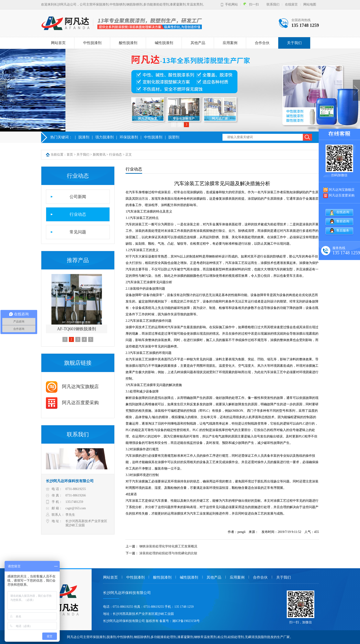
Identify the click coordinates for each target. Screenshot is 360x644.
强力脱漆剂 (104, 137)
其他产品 (198, 43)
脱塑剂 (174, 137)
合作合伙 (262, 43)
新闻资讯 (99, 155)
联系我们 (273, 4)
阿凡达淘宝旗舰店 (72, 386)
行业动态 (115, 155)
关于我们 (294, 43)
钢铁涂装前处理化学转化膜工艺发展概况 (168, 546)
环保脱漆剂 (129, 137)
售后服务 (343, 231)
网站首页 (58, 43)
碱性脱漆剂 (164, 43)
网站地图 (310, 4)
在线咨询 (343, 212)
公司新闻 (78, 197)
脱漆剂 (84, 137)
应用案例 (230, 43)
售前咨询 (343, 221)
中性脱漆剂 (92, 43)
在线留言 (291, 4)
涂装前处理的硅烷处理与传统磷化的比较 (168, 553)
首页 (70, 155)
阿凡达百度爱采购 (72, 403)
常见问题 (78, 232)
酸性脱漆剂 (128, 43)
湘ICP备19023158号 (186, 621)
